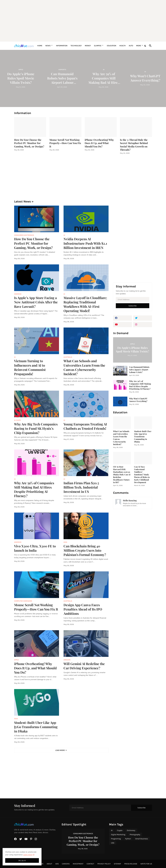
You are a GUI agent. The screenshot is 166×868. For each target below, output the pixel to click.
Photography (135, 835)
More (139, 46)
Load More (60, 750)
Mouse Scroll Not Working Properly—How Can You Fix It (65, 143)
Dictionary (131, 830)
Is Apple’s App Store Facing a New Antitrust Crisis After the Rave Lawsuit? (36, 302)
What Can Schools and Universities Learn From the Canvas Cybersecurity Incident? (84, 367)
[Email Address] (133, 299)
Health (122, 46)
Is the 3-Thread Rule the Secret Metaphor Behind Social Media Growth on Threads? (134, 145)
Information (62, 46)
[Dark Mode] (145, 46)
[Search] (150, 46)
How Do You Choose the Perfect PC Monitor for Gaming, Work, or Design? (29, 143)
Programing (116, 839)
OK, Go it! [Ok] (22, 861)
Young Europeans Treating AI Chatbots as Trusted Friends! (85, 426)
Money (88, 46)
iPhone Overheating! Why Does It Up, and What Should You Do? (99, 143)
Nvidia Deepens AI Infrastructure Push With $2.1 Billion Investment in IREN (85, 243)
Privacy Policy (104, 864)
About (49, 864)
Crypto (120, 830)
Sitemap (117, 864)
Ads (57, 864)
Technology (76, 46)
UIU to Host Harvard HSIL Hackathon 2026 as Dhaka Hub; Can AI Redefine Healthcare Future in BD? (122, 475)
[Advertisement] (83, 21)
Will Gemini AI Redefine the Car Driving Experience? (84, 666)
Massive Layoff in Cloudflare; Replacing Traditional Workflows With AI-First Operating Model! (85, 304)
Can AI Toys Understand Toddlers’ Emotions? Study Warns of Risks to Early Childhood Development (142, 475)
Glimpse (98, 46)
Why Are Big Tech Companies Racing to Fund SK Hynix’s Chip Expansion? (36, 428)
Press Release (131, 864)
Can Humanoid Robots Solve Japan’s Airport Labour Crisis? (139, 370)
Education (112, 46)
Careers (66, 864)
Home (40, 46)
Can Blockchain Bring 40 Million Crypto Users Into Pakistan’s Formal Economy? (85, 550)
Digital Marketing (118, 835)
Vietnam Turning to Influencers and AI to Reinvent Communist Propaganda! (30, 367)
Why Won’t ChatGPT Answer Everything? (138, 400)
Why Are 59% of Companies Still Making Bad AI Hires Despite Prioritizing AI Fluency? (34, 489)
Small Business (142, 839)
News (48, 46)
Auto (131, 46)
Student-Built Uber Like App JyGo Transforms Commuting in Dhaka (36, 727)
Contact (90, 864)
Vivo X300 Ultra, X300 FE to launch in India (35, 548)
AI (112, 830)
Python (128, 839)
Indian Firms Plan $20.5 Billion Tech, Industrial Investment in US (81, 487)
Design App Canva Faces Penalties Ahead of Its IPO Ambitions (83, 609)
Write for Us (146, 864)
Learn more (28, 855)
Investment (78, 864)
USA (113, 843)
